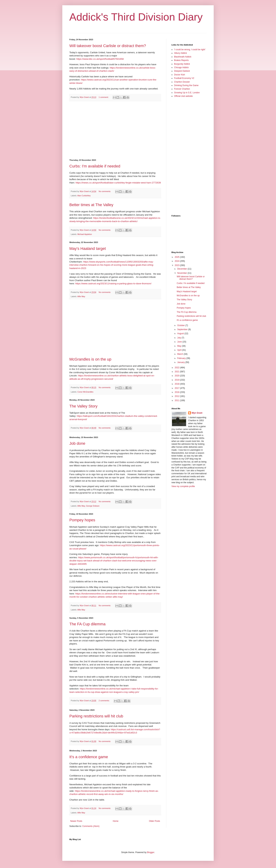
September (183, 329)
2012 (177, 396)
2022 (177, 368)
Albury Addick (181, 53)
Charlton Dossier (182, 82)
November (182, 273)
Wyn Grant (197, 413)
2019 (177, 380)
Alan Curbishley (84, 196)
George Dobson (93, 506)
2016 (177, 392)
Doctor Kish (180, 75)
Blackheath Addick (183, 57)
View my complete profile (183, 486)
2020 (177, 376)
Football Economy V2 (184, 78)
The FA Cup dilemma (87, 624)
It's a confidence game (89, 757)
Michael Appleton (85, 234)
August (181, 333)
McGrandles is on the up (90, 359)
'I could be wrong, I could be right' (190, 50)
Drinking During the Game (186, 85)
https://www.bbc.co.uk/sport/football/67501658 (100, 59)
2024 (177, 261)
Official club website (183, 96)
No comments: (105, 191)
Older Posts (154, 821)
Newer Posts (76, 821)
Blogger (151, 852)
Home (116, 821)
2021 (177, 372)
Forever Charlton (182, 89)
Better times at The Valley (91, 205)
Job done (77, 443)
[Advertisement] (115, 130)
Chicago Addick (181, 67)
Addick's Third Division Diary (136, 17)
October (181, 325)
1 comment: (104, 97)
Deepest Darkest (182, 71)
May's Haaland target (88, 249)
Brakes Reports (181, 60)
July (179, 338)
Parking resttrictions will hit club (96, 716)
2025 (177, 257)
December (182, 269)
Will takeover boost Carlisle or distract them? (108, 46)
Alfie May (81, 296)
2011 (177, 400)
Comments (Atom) (91, 826)
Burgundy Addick (182, 64)
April (180, 350)
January (181, 362)
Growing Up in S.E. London (187, 93)
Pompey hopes (82, 520)
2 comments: (104, 701)
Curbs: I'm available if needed (95, 166)
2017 (177, 388)
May (180, 346)
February (182, 358)
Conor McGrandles (85, 392)
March (181, 354)
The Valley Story (83, 406)
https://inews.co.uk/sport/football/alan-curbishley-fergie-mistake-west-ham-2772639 (118, 183)
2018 (177, 384)
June (180, 342)
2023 (177, 265)
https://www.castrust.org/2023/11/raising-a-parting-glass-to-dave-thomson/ (113, 284)
